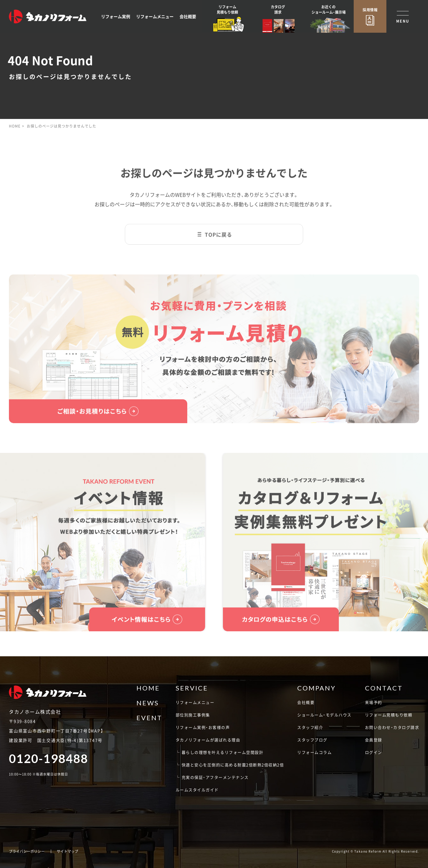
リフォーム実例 (116, 16)
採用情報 (370, 10)
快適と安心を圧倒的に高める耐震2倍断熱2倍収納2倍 (233, 765)
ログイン (374, 752)
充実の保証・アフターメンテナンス (215, 777)
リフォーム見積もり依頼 (389, 715)
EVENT (149, 718)
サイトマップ (67, 851)
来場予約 (374, 702)
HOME (15, 126)
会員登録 (374, 740)
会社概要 (188, 16)
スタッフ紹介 (310, 727)
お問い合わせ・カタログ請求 (392, 727)
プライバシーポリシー (27, 851)
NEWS (148, 703)
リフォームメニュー (155, 16)
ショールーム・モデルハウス (324, 715)
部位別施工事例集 (193, 715)
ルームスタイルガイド (197, 790)
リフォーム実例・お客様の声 (203, 727)
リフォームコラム (314, 752)
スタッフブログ (312, 740)
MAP (95, 731)
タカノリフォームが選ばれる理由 (208, 740)
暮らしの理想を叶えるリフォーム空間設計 (223, 752)
